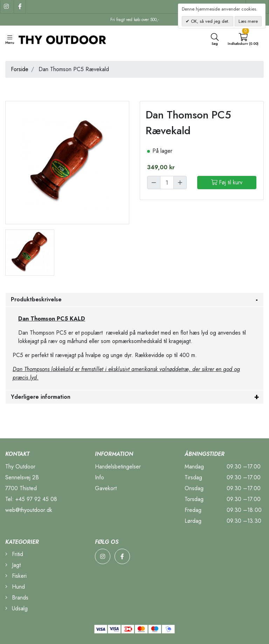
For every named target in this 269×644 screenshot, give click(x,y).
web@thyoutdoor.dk (29, 510)
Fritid (14, 554)
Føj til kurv (227, 182)
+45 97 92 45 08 (36, 499)
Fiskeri (16, 576)
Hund (15, 587)
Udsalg (16, 608)
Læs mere (248, 21)
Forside (20, 69)
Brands (17, 598)
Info (99, 477)
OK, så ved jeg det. (209, 21)
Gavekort (106, 488)
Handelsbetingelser (118, 467)
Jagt (13, 565)
